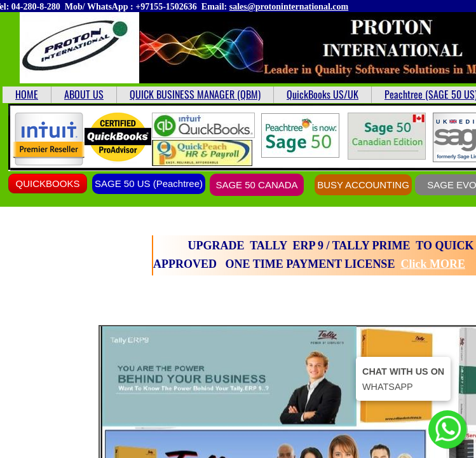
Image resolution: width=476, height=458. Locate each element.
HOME (27, 94)
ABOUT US (84, 94)
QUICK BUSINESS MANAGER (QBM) (195, 94)
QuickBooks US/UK (323, 94)
